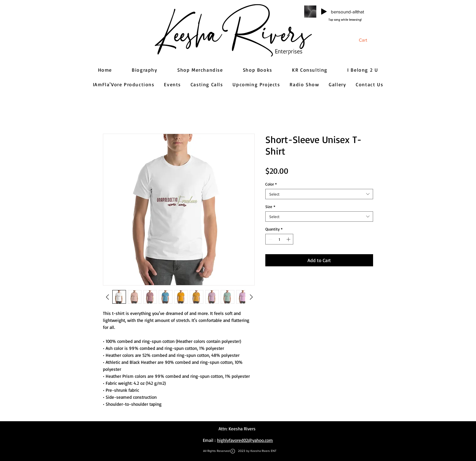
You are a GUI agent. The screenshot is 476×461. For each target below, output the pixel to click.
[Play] (324, 12)
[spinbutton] (279, 239)
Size (270, 207)
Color (271, 184)
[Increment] (289, 239)
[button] (367, 40)
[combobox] (319, 194)
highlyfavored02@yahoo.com (245, 440)
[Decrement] (270, 239)
